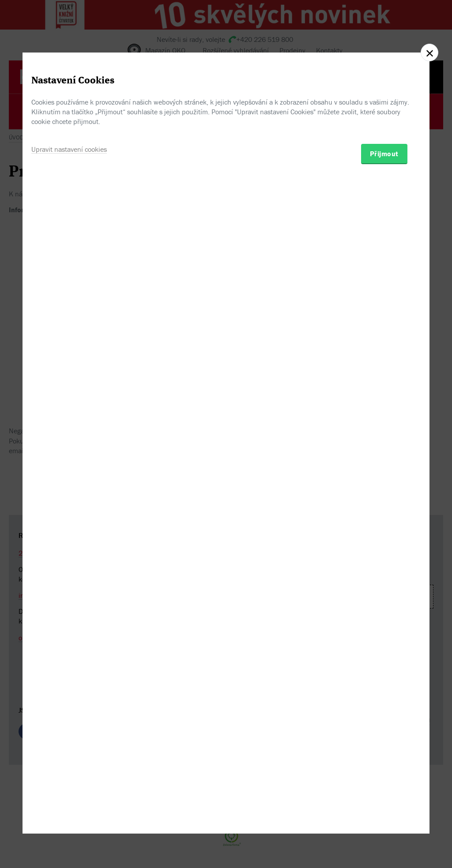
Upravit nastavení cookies (69, 479)
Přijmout (384, 484)
